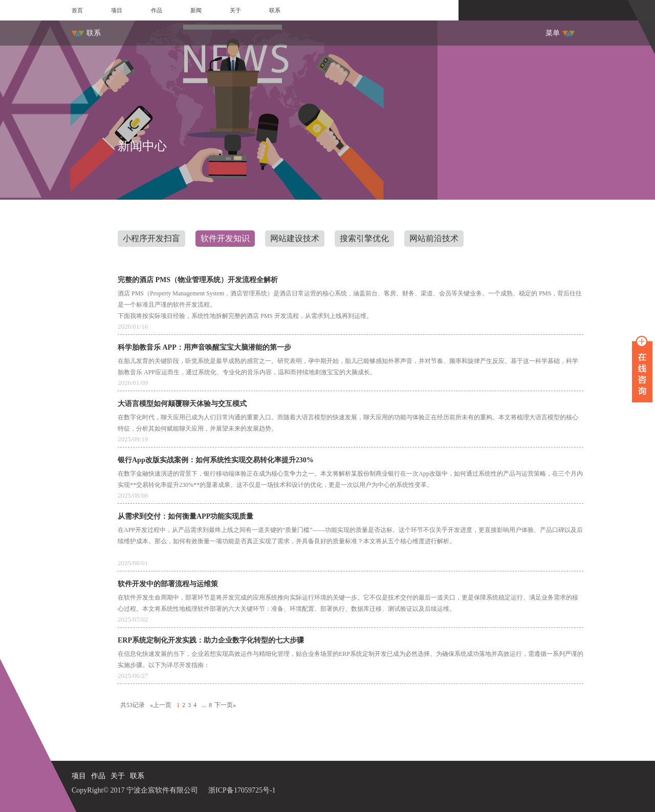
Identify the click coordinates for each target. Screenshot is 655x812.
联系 (275, 10)
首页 (77, 10)
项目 (117, 10)
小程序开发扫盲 (151, 238)
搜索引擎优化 (364, 238)
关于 (235, 10)
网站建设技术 (295, 238)
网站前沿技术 (434, 238)
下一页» (225, 705)
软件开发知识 (225, 238)
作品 (157, 10)
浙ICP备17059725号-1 (242, 790)
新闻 (196, 10)
